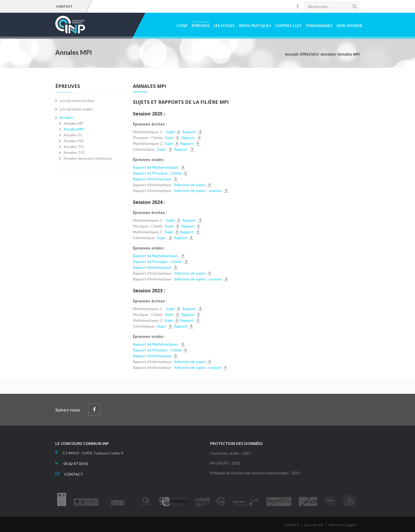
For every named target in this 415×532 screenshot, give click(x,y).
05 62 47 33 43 (76, 464)
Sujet (170, 132)
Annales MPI (74, 129)
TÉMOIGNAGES (319, 26)
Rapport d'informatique (152, 179)
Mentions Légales (343, 525)
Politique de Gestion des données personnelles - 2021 (255, 473)
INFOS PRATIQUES (255, 26)
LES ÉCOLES (224, 26)
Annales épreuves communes (88, 158)
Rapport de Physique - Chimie (157, 173)
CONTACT (64, 6)
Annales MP (73, 123)
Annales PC (73, 135)
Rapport (190, 132)
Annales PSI (74, 141)
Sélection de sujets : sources (198, 191)
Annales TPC (75, 152)
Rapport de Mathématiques (156, 167)
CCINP (182, 26)
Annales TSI (74, 147)
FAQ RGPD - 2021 (225, 463)
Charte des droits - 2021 (230, 453)
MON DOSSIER (349, 26)
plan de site (314, 525)
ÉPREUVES (201, 26)
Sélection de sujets (190, 185)
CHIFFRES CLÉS (288, 26)
